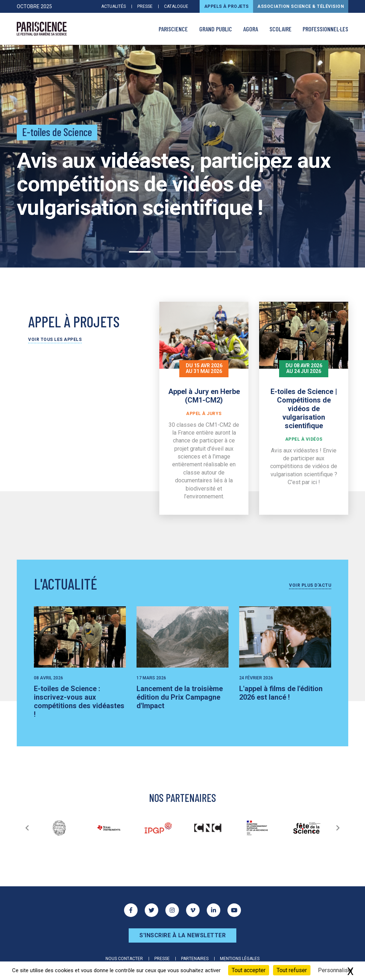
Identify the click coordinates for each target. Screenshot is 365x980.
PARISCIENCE (173, 29)
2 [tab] (168, 252)
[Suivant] (338, 828)
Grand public (216, 29)
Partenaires (195, 959)
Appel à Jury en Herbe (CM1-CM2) (204, 396)
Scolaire (281, 29)
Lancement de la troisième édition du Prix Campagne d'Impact (180, 697)
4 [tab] (225, 252)
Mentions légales (240, 959)
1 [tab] (140, 252)
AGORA (251, 29)
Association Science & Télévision (301, 6)
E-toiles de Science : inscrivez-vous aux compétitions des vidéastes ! (79, 701)
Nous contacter (124, 959)
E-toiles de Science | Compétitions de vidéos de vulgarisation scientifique (304, 409)
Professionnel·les (325, 29)
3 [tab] (197, 252)
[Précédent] (27, 828)
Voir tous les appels (55, 339)
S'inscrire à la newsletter (182, 935)
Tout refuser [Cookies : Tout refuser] (292, 970)
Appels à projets (227, 6)
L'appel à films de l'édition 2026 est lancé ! (281, 693)
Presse (145, 6)
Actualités (114, 6)
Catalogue (176, 6)
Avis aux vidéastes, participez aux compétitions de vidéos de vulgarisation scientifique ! (174, 184)
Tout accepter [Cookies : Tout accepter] (249, 970)
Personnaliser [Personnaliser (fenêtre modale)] (335, 970)
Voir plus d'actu (310, 585)
